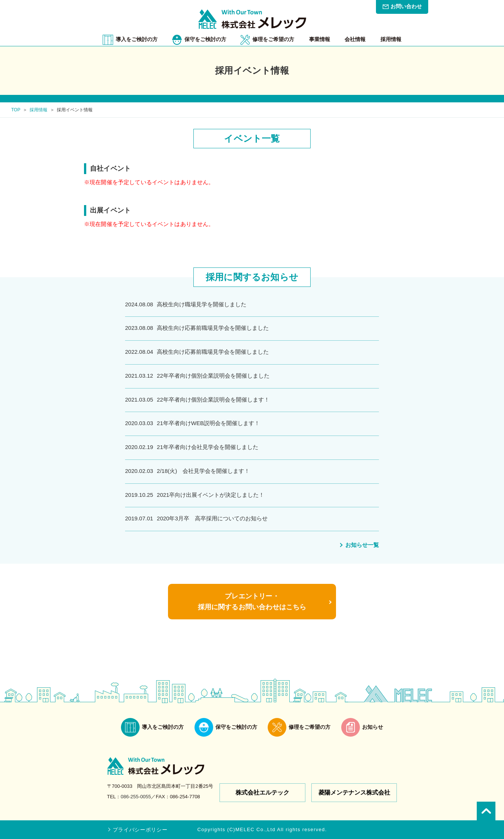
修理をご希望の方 (273, 39)
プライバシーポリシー (140, 830)
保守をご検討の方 (205, 39)
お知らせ (362, 727)
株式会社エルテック (262, 792)
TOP (16, 110)
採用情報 (38, 110)
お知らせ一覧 (362, 545)
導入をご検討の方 (137, 39)
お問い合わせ (406, 6)
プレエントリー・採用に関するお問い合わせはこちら (252, 602)
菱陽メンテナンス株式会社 (354, 792)
